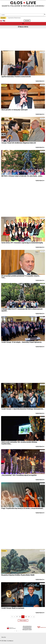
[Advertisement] (23, 39)
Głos (5, 641)
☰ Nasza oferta (23, 27)
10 (31, 631)
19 (23, 617)
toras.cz (11, 641)
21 (29, 617)
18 (20, 617)
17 (17, 617)
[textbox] (22, 15)
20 (26, 617)
